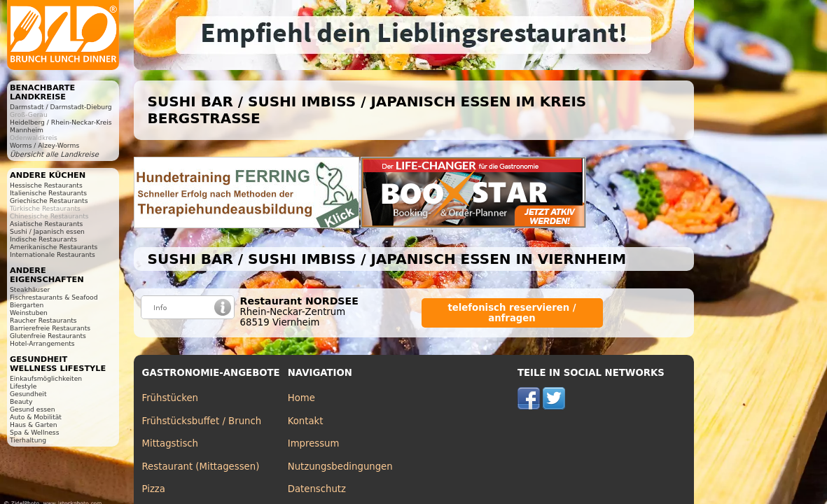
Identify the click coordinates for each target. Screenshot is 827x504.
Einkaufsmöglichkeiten (46, 378)
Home (301, 398)
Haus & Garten (34, 425)
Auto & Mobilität (36, 417)
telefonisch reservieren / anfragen (512, 313)
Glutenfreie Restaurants (48, 336)
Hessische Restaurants (46, 185)
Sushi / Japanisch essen (47, 231)
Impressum (314, 443)
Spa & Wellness (34, 432)
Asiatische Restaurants (46, 224)
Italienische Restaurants (48, 193)
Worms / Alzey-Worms (44, 145)
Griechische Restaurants (49, 201)
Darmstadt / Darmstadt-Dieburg (61, 107)
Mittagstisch (171, 443)
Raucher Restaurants (43, 320)
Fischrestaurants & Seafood (54, 297)
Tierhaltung (28, 440)
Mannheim (27, 130)
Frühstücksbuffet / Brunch (202, 421)
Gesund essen (32, 409)
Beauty (21, 401)
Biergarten (27, 305)
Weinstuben (29, 313)
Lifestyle (23, 386)
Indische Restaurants (43, 239)
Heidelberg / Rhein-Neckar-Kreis (61, 122)
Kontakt (306, 421)
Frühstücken (171, 398)
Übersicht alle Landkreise (54, 154)
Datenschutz (317, 489)
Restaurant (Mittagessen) (201, 467)
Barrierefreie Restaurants (50, 328)
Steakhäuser (30, 289)
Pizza (154, 489)
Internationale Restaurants (53, 254)
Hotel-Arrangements (42, 343)
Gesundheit (28, 394)
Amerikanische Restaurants (54, 247)
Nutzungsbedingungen (340, 467)
